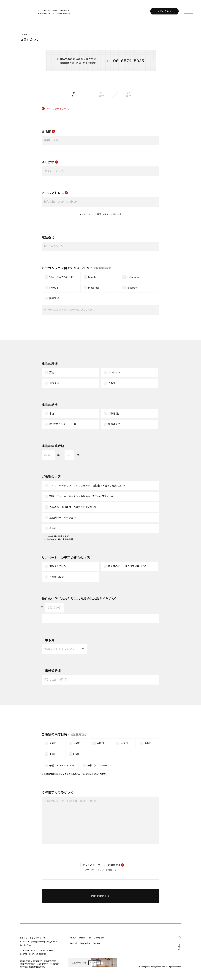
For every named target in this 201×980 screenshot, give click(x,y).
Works (82, 938)
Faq (90, 938)
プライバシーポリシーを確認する (101, 870)
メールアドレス (53, 193)
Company (99, 938)
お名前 (46, 131)
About (73, 938)
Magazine (85, 943)
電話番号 (48, 237)
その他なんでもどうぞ (58, 792)
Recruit (74, 943)
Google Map (25, 945)
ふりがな (48, 162)
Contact (97, 943)
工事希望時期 (51, 671)
